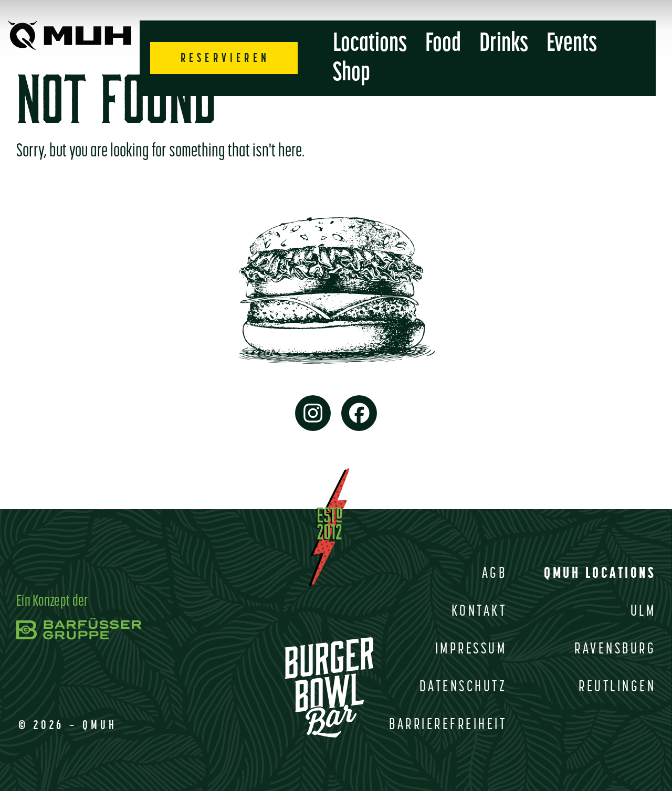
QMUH (100, 726)
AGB (495, 574)
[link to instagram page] (313, 413)
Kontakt (479, 612)
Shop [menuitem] (351, 74)
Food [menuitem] (443, 44)
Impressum (471, 650)
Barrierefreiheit (448, 725)
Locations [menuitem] (370, 44)
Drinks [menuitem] (504, 44)
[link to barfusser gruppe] (79, 625)
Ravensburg (615, 650)
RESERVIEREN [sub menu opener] (225, 59)
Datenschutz (463, 687)
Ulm (643, 612)
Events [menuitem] (572, 44)
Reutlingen (617, 687)
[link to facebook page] (359, 413)
